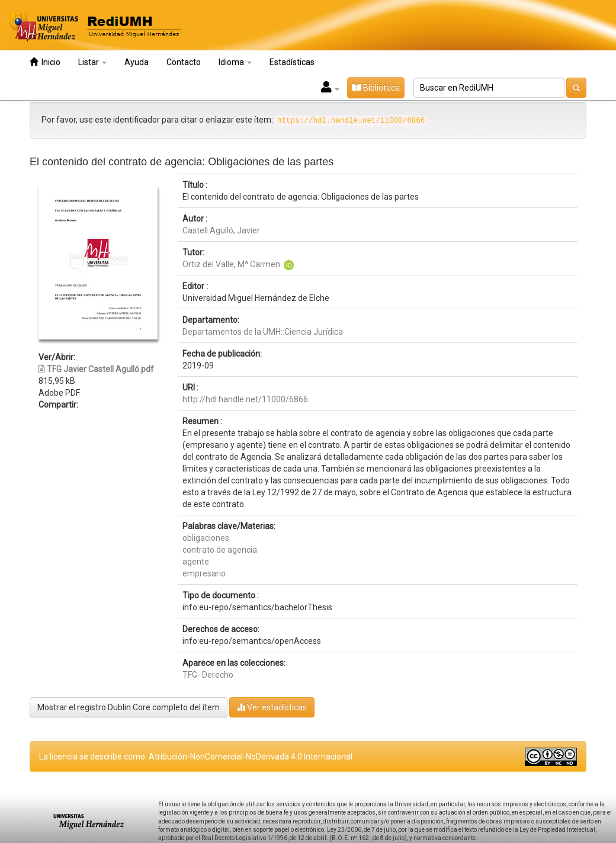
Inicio (45, 62)
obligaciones (206, 538)
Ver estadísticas (272, 707)
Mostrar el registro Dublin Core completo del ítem (129, 707)
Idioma (235, 62)
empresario (204, 573)
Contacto (184, 62)
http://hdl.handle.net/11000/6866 (245, 399)
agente (196, 562)
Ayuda (137, 62)
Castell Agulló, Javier (221, 230)
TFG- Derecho (208, 675)
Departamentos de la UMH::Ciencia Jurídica (263, 332)
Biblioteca (376, 88)
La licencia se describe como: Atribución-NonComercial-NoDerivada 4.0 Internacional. (197, 757)
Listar (92, 62)
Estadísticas (292, 62)
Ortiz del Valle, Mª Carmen (231, 264)
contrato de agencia (220, 550)
